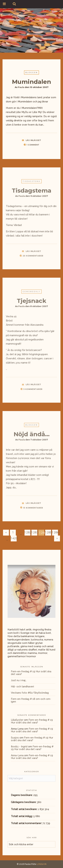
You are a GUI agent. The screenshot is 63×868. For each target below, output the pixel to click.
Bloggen (32, 73)
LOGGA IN (42, 864)
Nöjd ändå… (32, 435)
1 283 (34, 532)
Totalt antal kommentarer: (27, 823)
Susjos (15, 738)
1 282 (27, 532)
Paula (21, 87)
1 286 (55, 532)
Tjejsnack (32, 302)
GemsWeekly (32, 293)
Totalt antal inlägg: (22, 816)
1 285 (48, 532)
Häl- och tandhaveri (22, 687)
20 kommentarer (33, 257)
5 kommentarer (33, 390)
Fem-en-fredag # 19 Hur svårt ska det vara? (31, 673)
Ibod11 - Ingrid (19, 747)
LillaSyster (17, 720)
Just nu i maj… (19, 680)
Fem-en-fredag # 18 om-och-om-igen (31, 700)
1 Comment (33, 145)
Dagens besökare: (22, 795)
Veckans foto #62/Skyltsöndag (30, 693)
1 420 (14, 538)
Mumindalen (32, 82)
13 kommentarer (33, 509)
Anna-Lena (17, 755)
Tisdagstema (32, 182)
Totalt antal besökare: (24, 809)
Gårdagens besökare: (24, 802)
